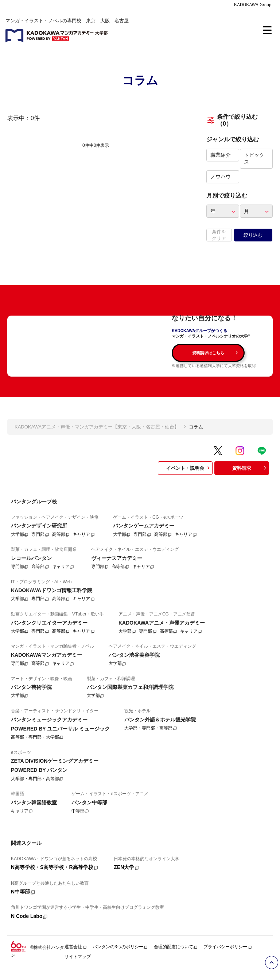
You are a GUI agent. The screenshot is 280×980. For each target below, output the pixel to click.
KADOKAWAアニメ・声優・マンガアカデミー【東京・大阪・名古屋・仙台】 (97, 435)
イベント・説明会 (189, 476)
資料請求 (250, 476)
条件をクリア (219, 235)
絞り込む (253, 235)
